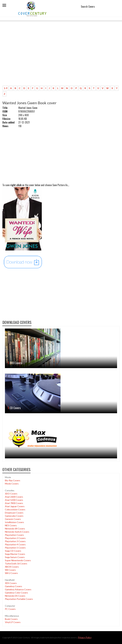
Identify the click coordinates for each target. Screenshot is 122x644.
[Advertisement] (61, 60)
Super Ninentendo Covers (18, 560)
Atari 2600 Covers (14, 497)
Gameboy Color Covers (16, 593)
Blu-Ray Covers (13, 480)
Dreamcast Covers (14, 513)
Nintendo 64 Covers (15, 529)
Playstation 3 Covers (15, 541)
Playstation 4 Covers (15, 544)
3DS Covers (11, 583)
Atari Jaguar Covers (15, 506)
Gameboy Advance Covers (18, 589)
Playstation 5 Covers (15, 548)
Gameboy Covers (14, 586)
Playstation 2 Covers (15, 538)
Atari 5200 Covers (14, 500)
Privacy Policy (85, 637)
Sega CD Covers (13, 551)
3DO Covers (11, 494)
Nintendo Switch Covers (17, 532)
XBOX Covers (12, 567)
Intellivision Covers (14, 522)
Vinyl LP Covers (13, 622)
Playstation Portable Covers (19, 599)
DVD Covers (16, 363)
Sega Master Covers (15, 554)
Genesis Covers (13, 519)
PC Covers (10, 609)
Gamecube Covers (14, 516)
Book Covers (11, 619)
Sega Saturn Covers (15, 557)
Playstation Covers (14, 535)
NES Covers (11, 525)
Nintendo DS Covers (15, 596)
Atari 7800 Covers (14, 503)
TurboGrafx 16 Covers (16, 563)
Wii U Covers (11, 573)
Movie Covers (12, 484)
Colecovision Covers (15, 509)
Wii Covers (10, 570)
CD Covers (15, 408)
